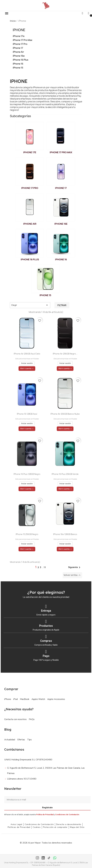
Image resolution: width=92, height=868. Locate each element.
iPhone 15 (18, 68)
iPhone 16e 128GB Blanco (65, 534)
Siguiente (75, 567)
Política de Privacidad (45, 815)
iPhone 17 (18, 48)
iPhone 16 (18, 64)
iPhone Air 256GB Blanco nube (65, 414)
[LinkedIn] (43, 858)
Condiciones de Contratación (67, 815)
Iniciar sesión (27, 363)
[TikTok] (49, 858)
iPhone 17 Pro (20, 44)
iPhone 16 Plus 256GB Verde (65, 474)
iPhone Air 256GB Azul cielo (27, 354)
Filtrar (62, 305)
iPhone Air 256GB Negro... (65, 354)
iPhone (19, 30)
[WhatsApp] (55, 858)
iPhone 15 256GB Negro (27, 534)
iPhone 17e (19, 36)
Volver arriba (72, 575)
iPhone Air (18, 52)
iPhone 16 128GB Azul (27, 414)
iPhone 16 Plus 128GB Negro (27, 474)
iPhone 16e (19, 56)
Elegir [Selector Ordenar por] (30, 305)
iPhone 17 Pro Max (23, 40)
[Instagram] (37, 858)
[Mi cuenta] (88, 13)
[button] (7, 13)
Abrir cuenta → (27, 368)
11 (45, 567)
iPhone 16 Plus (21, 60)
